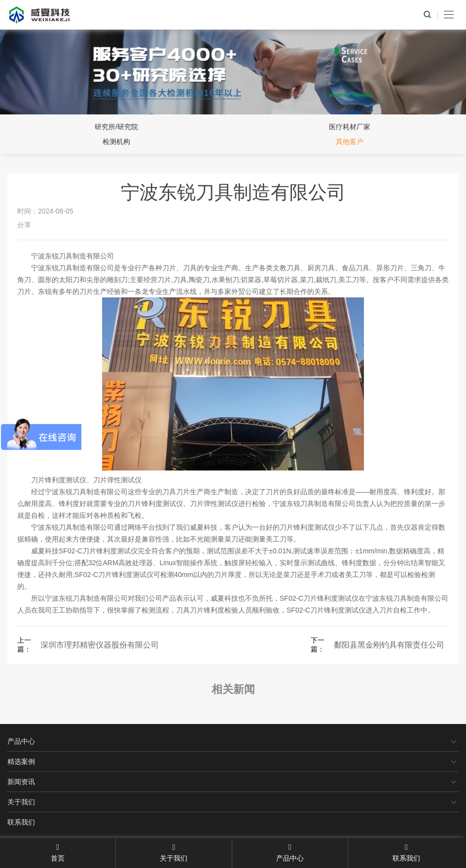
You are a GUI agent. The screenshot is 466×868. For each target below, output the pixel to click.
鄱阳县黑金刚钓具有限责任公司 (389, 645)
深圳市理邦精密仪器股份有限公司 (100, 645)
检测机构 (116, 142)
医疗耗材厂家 (350, 127)
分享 (24, 225)
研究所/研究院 (116, 127)
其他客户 (350, 142)
